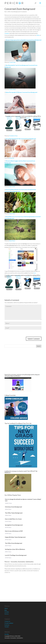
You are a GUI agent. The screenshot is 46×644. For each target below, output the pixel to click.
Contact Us (7, 621)
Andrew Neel (12, 89)
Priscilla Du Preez (13, 136)
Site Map (7, 634)
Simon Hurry (12, 214)
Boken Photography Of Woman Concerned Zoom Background (21, 92)
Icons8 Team (12, 62)
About (6, 608)
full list (38, 35)
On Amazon (9, 130)
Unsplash (7, 33)
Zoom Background (16, 12)
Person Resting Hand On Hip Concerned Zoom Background (21, 139)
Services (7, 614)
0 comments (24, 12)
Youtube (7, 627)
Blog (6, 610)
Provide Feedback (9, 623)
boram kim (12, 158)
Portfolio (7, 612)
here (35, 273)
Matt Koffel (12, 187)
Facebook (7, 625)
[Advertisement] (23, 361)
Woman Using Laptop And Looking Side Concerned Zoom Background (24, 40)
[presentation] (16, 334)
